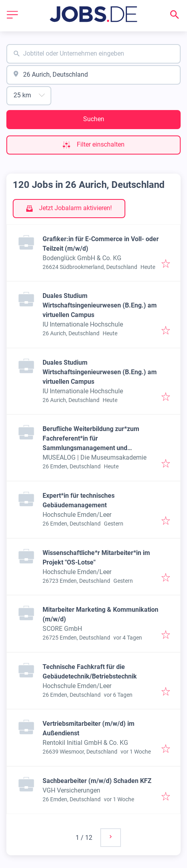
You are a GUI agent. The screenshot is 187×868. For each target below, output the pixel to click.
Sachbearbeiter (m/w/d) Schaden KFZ (97, 781)
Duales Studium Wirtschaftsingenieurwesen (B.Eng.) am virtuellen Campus (100, 305)
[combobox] (93, 54)
